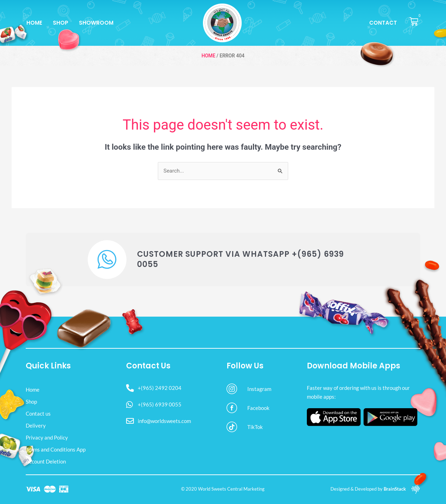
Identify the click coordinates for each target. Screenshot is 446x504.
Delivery (36, 425)
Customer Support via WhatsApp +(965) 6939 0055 (240, 259)
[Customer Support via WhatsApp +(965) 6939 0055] (107, 260)
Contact (383, 23)
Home (34, 23)
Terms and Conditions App (56, 449)
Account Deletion (46, 461)
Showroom (96, 23)
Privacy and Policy (47, 437)
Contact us (38, 413)
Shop (61, 23)
